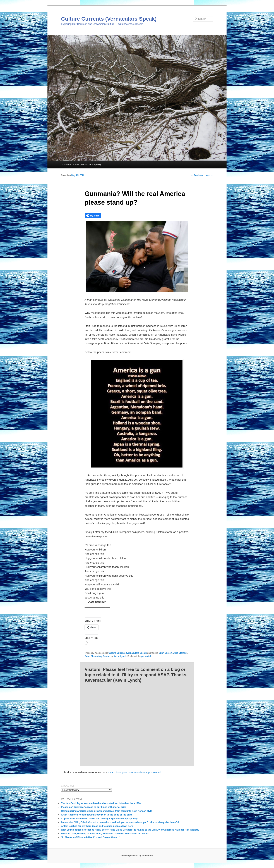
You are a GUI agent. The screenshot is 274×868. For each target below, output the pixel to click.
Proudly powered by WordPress (137, 856)
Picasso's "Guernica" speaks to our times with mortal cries (94, 807)
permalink (146, 656)
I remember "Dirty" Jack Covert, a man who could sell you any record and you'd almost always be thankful (120, 822)
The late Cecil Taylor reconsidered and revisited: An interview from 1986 (101, 803)
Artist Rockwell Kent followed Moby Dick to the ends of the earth (97, 815)
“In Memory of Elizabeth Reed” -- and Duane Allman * (90, 837)
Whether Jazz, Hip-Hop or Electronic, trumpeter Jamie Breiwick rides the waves (105, 834)
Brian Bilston (165, 653)
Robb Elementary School (97, 656)
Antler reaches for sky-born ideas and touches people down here (97, 826)
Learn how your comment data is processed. (135, 772)
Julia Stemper (180, 653)
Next (209, 175)
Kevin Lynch (120, 656)
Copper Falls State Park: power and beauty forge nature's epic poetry (99, 818)
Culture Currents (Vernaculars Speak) (109, 19)
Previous (197, 175)
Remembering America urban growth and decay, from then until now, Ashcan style (107, 811)
